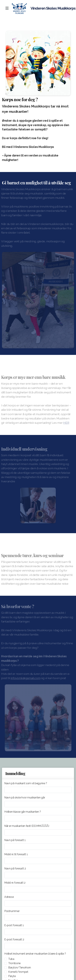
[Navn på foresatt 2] (38, 875)
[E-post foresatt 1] (38, 932)
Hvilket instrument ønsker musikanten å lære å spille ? (35, 954)
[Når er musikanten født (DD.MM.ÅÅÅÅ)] (38, 832)
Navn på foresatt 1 (15, 840)
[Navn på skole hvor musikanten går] (38, 804)
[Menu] (7, 8)
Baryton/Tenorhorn (20, 968)
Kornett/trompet (18, 972)
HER (65, 423)
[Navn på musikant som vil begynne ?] (38, 790)
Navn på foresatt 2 (15, 868)
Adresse (9, 897)
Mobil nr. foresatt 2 (15, 883)
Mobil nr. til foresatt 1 (16, 854)
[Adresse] (38, 903)
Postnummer (12, 911)
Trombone (14, 963)
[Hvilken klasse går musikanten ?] (38, 818)
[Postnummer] (38, 918)
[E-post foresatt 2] (38, 946)
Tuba (11, 959)
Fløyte (12, 976)
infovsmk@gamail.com (25, 678)
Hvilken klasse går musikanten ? (23, 812)
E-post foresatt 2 (14, 939)
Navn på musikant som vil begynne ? (26, 783)
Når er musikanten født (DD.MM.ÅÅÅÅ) (27, 826)
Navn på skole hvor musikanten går (25, 798)
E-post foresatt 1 (14, 925)
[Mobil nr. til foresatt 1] (38, 861)
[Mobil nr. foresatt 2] (38, 889)
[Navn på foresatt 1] (38, 847)
